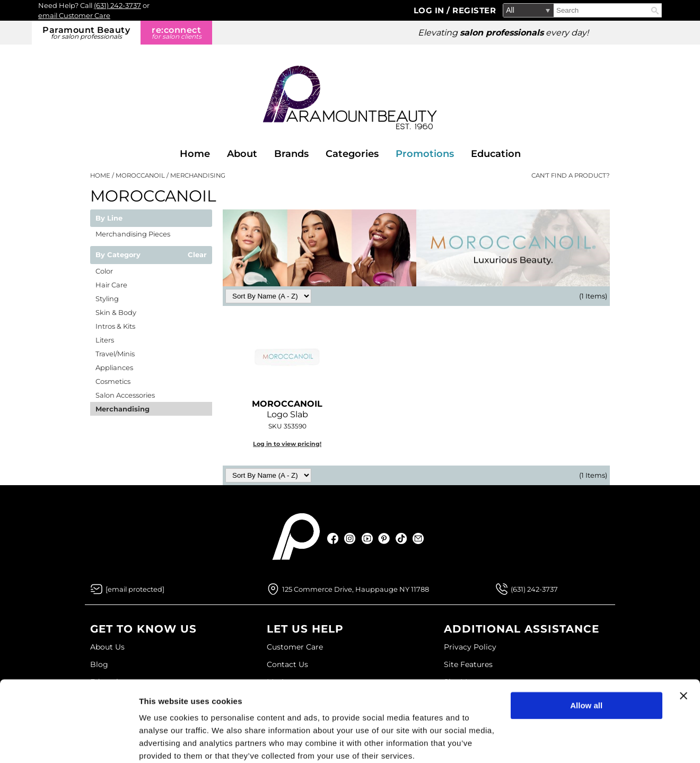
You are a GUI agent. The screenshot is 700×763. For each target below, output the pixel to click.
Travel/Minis (115, 354)
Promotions (425, 154)
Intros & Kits (115, 326)
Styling (107, 299)
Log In (430, 10)
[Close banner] (684, 653)
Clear (197, 255)
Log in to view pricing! (287, 444)
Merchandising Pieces (133, 234)
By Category (118, 255)
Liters (105, 340)
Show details (164, 742)
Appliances (114, 367)
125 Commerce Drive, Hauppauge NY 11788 (356, 589)
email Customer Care (74, 15)
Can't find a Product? (571, 176)
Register (474, 10)
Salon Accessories (125, 395)
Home (195, 154)
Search (655, 11)
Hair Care (111, 285)
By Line (109, 218)
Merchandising (122, 409)
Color (104, 271)
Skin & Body (116, 312)
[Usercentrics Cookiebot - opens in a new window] (69, 742)
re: (176, 33)
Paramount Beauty (86, 33)
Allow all (586, 663)
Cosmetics (113, 381)
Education (496, 154)
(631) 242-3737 (117, 5)
